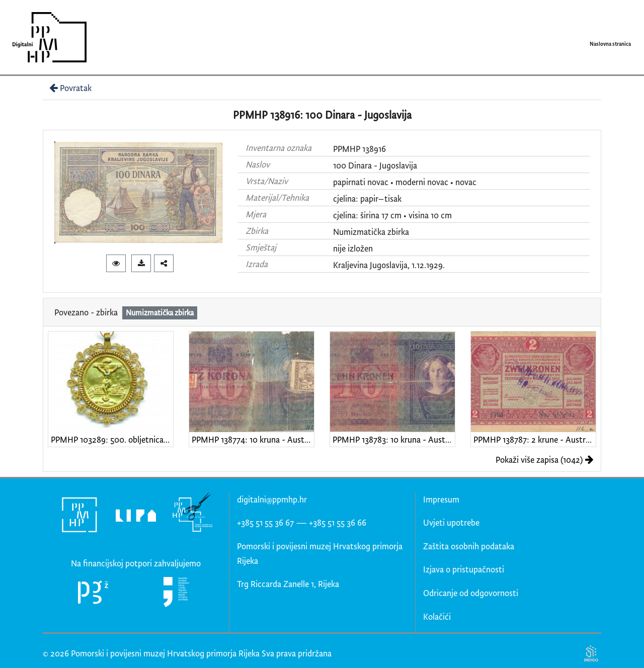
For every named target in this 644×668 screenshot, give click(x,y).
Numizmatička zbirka (371, 232)
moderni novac (422, 182)
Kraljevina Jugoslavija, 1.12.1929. (389, 265)
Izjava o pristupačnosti (464, 569)
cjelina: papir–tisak (367, 198)
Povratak (69, 88)
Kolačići (437, 616)
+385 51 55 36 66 (338, 522)
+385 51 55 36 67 (265, 522)
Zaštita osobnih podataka (469, 546)
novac (466, 182)
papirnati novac (361, 182)
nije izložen (353, 248)
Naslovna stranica (610, 44)
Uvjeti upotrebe (451, 522)
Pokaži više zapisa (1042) (545, 460)
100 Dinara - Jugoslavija (375, 165)
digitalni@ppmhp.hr (272, 499)
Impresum (441, 499)
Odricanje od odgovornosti (471, 593)
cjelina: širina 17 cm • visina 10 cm (392, 215)
